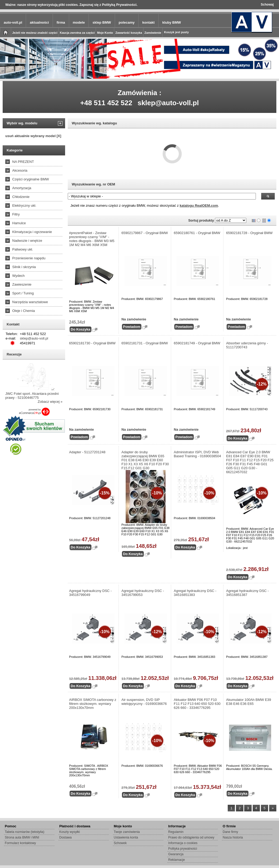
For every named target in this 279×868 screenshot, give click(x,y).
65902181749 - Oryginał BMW (197, 343)
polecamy (127, 22)
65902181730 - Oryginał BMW (92, 343)
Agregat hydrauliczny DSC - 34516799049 (90, 593)
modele (79, 22)
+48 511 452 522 (106, 103)
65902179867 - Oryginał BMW (145, 233)
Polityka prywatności (183, 849)
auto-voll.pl (13, 22)
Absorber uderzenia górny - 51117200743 (247, 345)
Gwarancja (176, 854)
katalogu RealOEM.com (199, 206)
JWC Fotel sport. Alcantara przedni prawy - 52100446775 (32, 396)
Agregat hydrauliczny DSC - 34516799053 (143, 593)
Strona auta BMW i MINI (22, 837)
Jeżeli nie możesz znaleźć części (35, 33)
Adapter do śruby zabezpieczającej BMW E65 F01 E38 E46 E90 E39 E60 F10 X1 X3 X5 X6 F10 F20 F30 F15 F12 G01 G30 (145, 460)
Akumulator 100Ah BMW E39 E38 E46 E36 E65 (249, 702)
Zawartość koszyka (129, 33)
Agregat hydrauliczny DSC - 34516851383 (195, 593)
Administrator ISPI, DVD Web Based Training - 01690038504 (197, 454)
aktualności (39, 22)
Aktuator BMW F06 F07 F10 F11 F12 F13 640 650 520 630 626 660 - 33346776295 (197, 704)
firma (61, 22)
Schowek (120, 843)
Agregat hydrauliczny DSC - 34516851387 (247, 593)
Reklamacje (177, 860)
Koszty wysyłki (69, 832)
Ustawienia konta (126, 837)
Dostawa (65, 837)
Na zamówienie (134, 319)
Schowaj (267, 5)
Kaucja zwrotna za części (77, 33)
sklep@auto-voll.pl (168, 103)
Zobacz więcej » (50, 402)
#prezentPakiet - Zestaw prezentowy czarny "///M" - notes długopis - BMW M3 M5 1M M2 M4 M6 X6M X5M (92, 239)
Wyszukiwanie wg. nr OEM (93, 184)
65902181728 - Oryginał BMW (249, 233)
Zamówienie (153, 33)
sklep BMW (102, 22)
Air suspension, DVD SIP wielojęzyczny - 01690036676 (144, 702)
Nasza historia (233, 837)
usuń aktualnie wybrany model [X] (33, 136)
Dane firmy (230, 832)
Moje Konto (105, 33)
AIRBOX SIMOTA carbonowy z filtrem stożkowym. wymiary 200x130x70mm (93, 704)
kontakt (149, 22)
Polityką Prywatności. (120, 5)
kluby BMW (172, 22)
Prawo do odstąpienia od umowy (191, 837)
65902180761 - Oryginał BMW (197, 233)
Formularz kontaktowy (20, 843)
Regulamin (176, 832)
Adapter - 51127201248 (87, 452)
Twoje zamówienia (127, 832)
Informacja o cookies (183, 843)
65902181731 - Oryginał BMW (145, 343)
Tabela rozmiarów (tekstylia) (25, 832)
